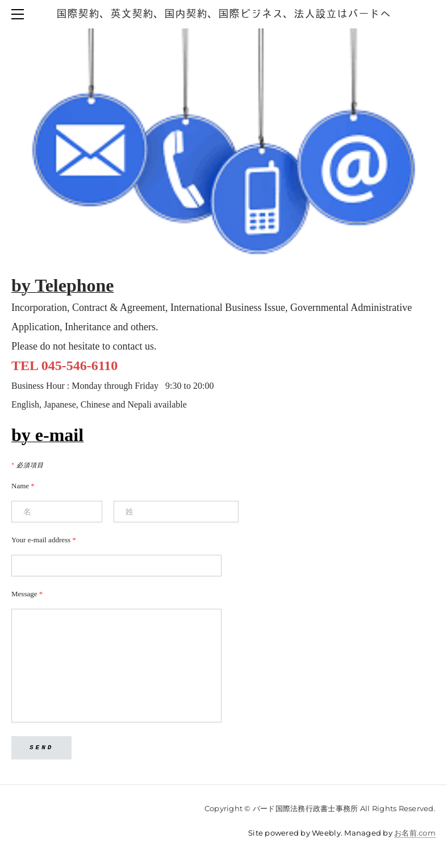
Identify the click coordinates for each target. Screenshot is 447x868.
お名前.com (415, 833)
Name (23, 486)
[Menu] (20, 14)
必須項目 (28, 465)
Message (27, 594)
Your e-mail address (44, 540)
